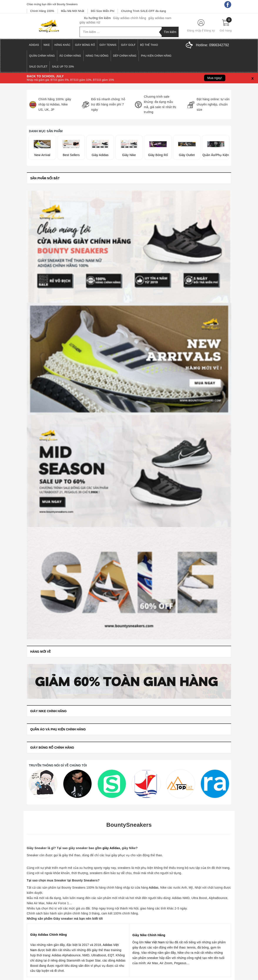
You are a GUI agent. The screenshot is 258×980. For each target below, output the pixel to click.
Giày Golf (128, 45)
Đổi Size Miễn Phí (103, 11)
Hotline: (213, 45)
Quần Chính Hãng (42, 56)
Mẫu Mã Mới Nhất (73, 11)
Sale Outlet (38, 67)
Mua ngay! (215, 78)
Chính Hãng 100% (42, 11)
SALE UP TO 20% (63, 67)
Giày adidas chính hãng (130, 18)
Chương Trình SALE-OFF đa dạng (144, 11)
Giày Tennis (108, 45)
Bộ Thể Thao (149, 45)
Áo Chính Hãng (70, 56)
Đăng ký (209, 30)
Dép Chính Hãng (125, 56)
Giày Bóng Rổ (85, 45)
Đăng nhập (194, 30)
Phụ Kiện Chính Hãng (156, 56)
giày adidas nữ (90, 22)
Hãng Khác (62, 45)
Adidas (34, 45)
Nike (47, 45)
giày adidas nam (160, 18)
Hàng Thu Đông (97, 56)
